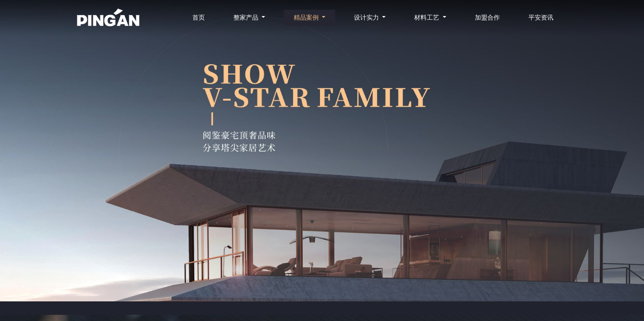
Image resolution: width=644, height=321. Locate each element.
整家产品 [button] (247, 18)
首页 (199, 18)
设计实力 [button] (367, 18)
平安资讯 (541, 18)
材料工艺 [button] (428, 18)
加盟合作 (487, 18)
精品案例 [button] (307, 18)
